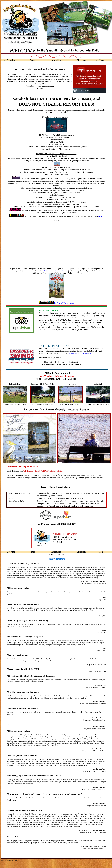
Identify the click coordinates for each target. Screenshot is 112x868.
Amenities (56, 60)
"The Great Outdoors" (53, 271)
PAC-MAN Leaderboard (57, 303)
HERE (101, 216)
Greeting (11, 60)
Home (102, 60)
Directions (81, 60)
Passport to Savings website (79, 353)
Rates (32, 60)
